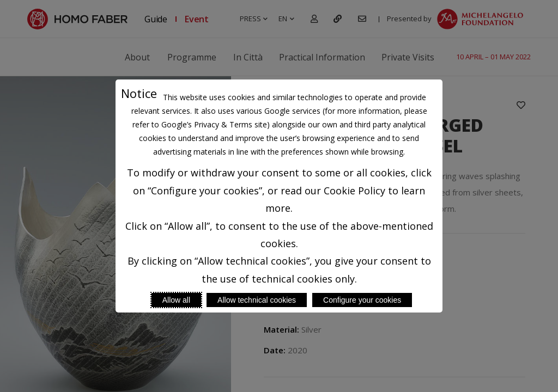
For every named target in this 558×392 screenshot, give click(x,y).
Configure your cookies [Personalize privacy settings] (362, 300)
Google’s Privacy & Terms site (214, 124)
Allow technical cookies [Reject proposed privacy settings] (257, 300)
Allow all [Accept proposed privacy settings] (176, 300)
